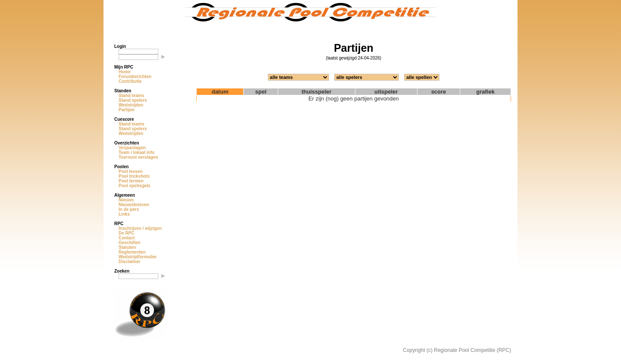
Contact (127, 238)
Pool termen (131, 181)
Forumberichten (135, 77)
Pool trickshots (134, 176)
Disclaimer (130, 262)
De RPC (127, 233)
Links (124, 214)
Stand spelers (133, 100)
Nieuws (126, 200)
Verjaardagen (132, 148)
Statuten (127, 247)
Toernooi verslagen (138, 157)
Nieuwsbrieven (134, 205)
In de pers (129, 209)
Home (125, 72)
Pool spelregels (135, 186)
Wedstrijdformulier (138, 257)
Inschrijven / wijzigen (140, 228)
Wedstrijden (131, 105)
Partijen (127, 110)
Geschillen (130, 243)
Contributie (130, 81)
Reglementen (132, 252)
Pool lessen (131, 171)
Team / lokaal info (136, 152)
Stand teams (131, 96)
